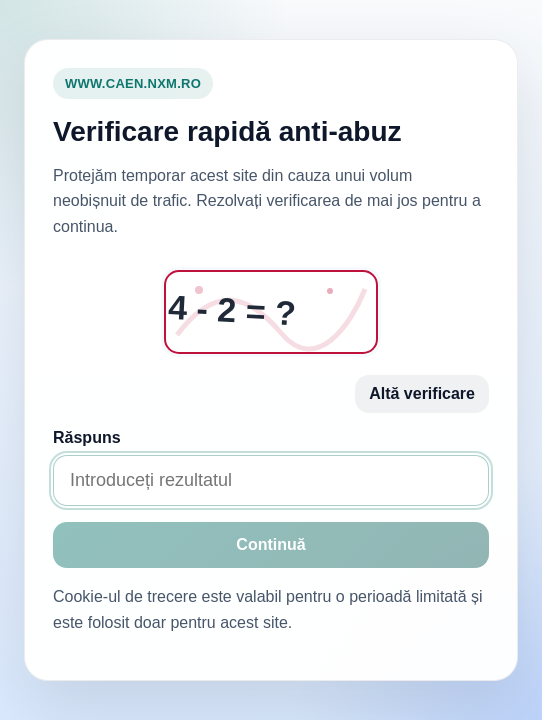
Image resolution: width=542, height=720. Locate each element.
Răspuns (87, 437)
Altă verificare (422, 393)
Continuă (270, 544)
